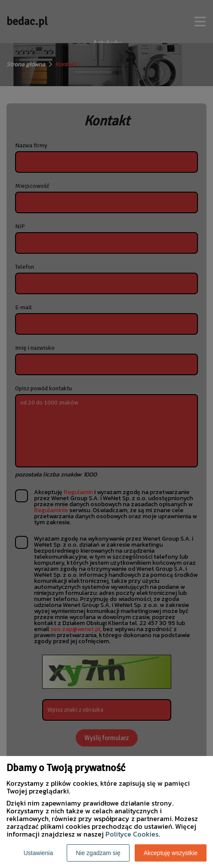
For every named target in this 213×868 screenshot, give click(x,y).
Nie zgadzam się (98, 853)
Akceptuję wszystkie (171, 853)
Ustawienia (38, 853)
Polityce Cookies (132, 834)
